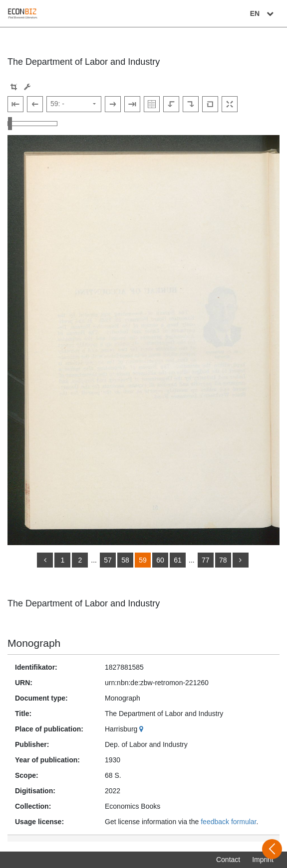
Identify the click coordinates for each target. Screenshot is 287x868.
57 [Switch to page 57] (108, 560)
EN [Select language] (263, 13)
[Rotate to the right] (191, 104)
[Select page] (74, 104)
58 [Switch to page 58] (125, 560)
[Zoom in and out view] (32, 124)
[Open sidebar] (272, 849)
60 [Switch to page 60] (160, 560)
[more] (241, 560)
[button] (14, 87)
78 (223, 560)
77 (206, 560)
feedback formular (228, 822)
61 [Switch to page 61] (178, 560)
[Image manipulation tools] (27, 87)
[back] (45, 560)
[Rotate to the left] (171, 104)
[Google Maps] (143, 729)
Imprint (263, 860)
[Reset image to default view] (210, 104)
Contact (228, 860)
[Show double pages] (152, 104)
